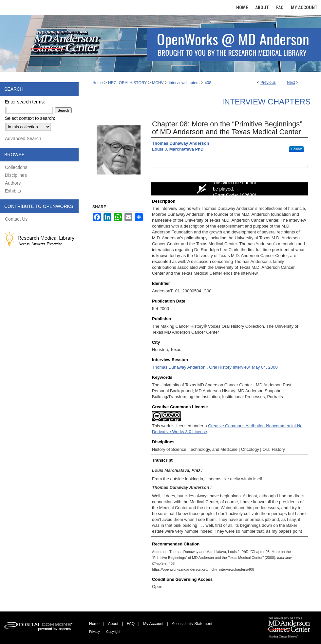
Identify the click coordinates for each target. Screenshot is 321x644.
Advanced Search (23, 138)
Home (98, 83)
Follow (296, 149)
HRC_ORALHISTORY (127, 83)
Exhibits (13, 191)
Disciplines (16, 175)
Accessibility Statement (192, 624)
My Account (153, 624)
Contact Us (16, 219)
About (113, 624)
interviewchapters (184, 83)
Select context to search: (30, 118)
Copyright (113, 632)
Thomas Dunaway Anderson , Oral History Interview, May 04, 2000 (215, 367)
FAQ (131, 624)
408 (208, 83)
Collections (16, 167)
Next (291, 83)
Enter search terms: (25, 102)
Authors (13, 183)
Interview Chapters (266, 102)
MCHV (158, 83)
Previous (268, 83)
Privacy (94, 632)
